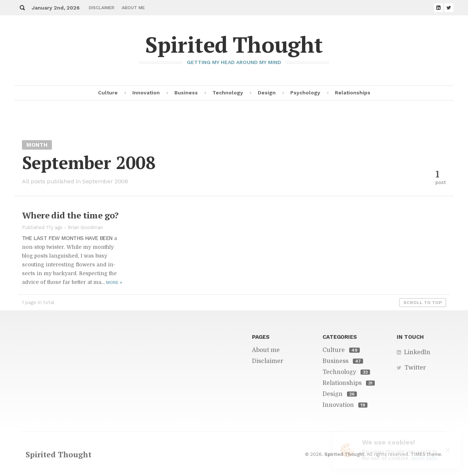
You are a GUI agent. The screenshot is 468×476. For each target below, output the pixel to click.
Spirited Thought (234, 44)
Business (186, 93)
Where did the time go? (70, 215)
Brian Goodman (85, 227)
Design (267, 93)
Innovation (146, 93)
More (114, 282)
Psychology (305, 93)
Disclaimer (102, 8)
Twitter (415, 368)
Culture (108, 93)
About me (133, 8)
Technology (228, 93)
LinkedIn (417, 352)
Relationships (353, 93)
